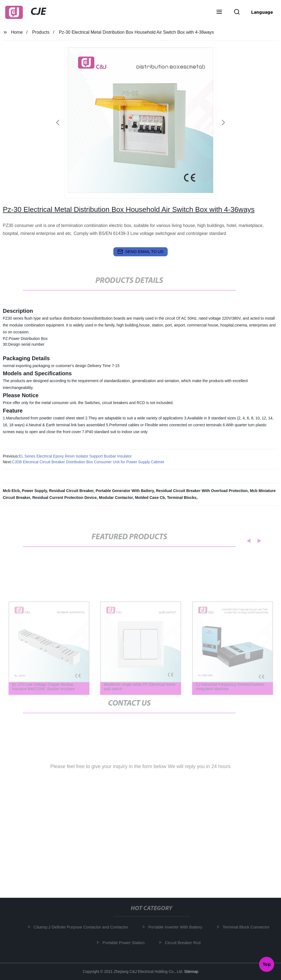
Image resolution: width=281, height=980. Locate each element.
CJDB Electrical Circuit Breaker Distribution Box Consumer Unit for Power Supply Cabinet (88, 462)
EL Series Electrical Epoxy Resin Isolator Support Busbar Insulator (75, 456)
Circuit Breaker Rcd (185, 942)
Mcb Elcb (11, 491)
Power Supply (34, 491)
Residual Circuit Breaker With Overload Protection (202, 491)
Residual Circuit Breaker (71, 491)
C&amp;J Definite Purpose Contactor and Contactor (83, 927)
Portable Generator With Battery (125, 491)
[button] (219, 12)
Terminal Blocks (182, 498)
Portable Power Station (125, 942)
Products (41, 32)
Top (267, 963)
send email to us (140, 252)
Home (17, 32)
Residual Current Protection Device (65, 498)
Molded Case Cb (150, 498)
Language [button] (262, 12)
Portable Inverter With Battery (177, 927)
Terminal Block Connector (248, 927)
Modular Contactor (116, 498)
